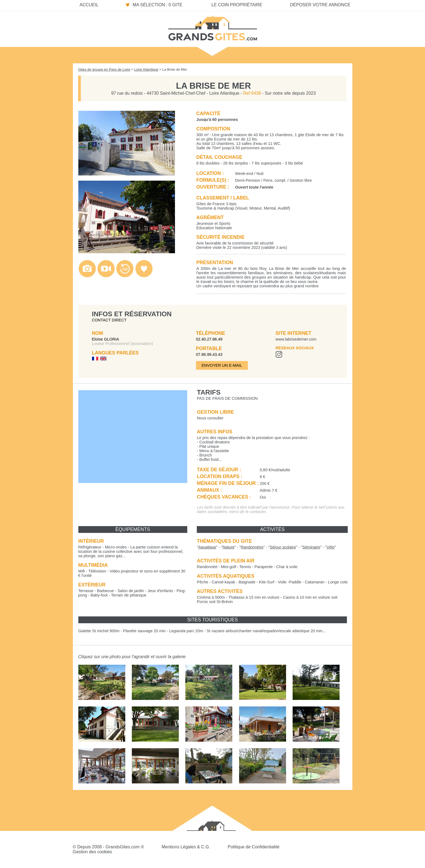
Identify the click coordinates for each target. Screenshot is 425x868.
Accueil (89, 5)
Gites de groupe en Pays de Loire (104, 69)
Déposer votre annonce (320, 5)
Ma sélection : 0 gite (157, 5)
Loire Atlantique (146, 69)
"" (207, 547)
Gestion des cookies (93, 852)
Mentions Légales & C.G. (186, 847)
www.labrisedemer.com (296, 339)
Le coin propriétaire (237, 5)
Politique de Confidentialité (253, 847)
